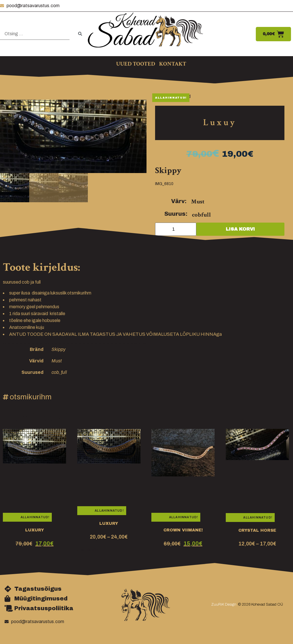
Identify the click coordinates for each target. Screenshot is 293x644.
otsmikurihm (31, 397)
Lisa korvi (240, 229)
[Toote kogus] (176, 229)
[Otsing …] (35, 34)
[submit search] (80, 34)
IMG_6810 (164, 184)
